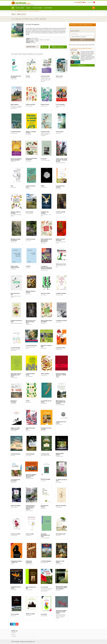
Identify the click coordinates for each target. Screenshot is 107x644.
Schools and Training (37, 8)
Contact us (13, 634)
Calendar (28, 8)
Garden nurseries (48, 8)
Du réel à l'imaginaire (32, 24)
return (14, 14)
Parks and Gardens (20, 8)
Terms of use (14, 633)
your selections (91, 2)
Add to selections (58, 47)
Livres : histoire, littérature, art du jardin (21, 11)
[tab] (27, 54)
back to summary (22, 14)
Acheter (45, 47)
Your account (14, 636)
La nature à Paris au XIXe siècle (34, 11)
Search (82, 40)
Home (12, 11)
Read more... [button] (82, 65)
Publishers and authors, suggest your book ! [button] (81, 25)
